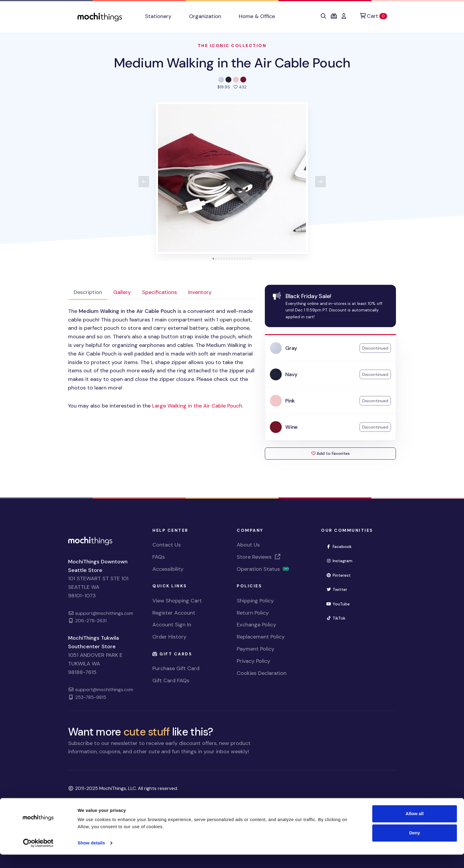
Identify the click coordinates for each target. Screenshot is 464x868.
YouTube (338, 604)
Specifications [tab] (159, 292)
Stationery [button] (158, 16)
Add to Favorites (331, 453)
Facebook (339, 547)
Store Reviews (259, 557)
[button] (323, 16)
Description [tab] (88, 292)
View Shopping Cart (177, 601)
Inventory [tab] (200, 292)
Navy (291, 374)
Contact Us (167, 545)
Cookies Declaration (262, 673)
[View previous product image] (144, 182)
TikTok (336, 618)
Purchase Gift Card (176, 668)
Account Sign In (172, 625)
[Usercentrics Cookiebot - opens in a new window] (38, 856)
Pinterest (338, 575)
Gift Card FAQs (171, 681)
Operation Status (263, 569)
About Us (248, 545)
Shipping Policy (255, 601)
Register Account (174, 613)
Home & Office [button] (257, 16)
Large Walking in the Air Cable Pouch (197, 406)
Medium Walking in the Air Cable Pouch (232, 63)
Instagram (339, 561)
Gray (291, 348)
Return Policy (253, 613)
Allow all (415, 827)
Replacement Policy (261, 637)
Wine (291, 427)
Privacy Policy (253, 661)
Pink (290, 401)
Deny (415, 846)
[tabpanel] (162, 359)
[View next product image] (320, 182)
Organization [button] (205, 16)
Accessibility (168, 569)
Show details (91, 856)
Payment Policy (256, 649)
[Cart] (373, 16)
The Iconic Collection (232, 46)
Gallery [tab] (122, 292)
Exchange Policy (256, 625)
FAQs (159, 557)
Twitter (337, 589)
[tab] (214, 259)
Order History (169, 637)
